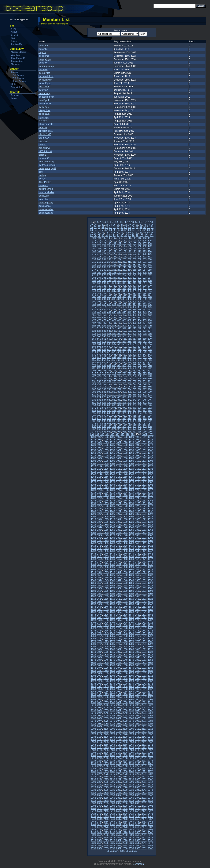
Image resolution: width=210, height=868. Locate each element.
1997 (119, 700)
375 (134, 296)
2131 (144, 734)
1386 (112, 538)
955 (94, 426)
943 (94, 424)
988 (140, 432)
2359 (131, 795)
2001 (144, 700)
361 (124, 294)
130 (109, 243)
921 (104, 418)
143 (114, 246)
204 (119, 259)
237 (104, 267)
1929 (131, 681)
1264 (100, 506)
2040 (138, 710)
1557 (119, 583)
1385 (106, 538)
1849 (131, 660)
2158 (125, 742)
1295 (106, 514)
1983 (93, 697)
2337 (119, 790)
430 (109, 310)
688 (140, 365)
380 (99, 299)
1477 (119, 562)
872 (99, 408)
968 (99, 429)
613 (124, 349)
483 (134, 320)
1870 (138, 665)
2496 (112, 832)
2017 (119, 705)
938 (129, 421)
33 (145, 225)
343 (94, 291)
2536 (112, 843)
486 (150, 320)
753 (104, 381)
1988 (125, 697)
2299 (131, 779)
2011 (144, 702)
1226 (112, 495)
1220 (138, 493)
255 (134, 270)
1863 (93, 665)
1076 (112, 456)
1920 (138, 678)
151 (94, 249)
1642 (150, 604)
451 (94, 315)
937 (124, 421)
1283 (93, 511)
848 (99, 403)
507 (134, 326)
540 (119, 334)
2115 (106, 732)
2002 (150, 700)
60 (118, 230)
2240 (138, 763)
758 (129, 381)
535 (94, 334)
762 (150, 381)
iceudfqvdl (44, 100)
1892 (150, 671)
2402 (150, 806)
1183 (93, 485)
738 (150, 376)
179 (114, 254)
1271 (144, 506)
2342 (150, 790)
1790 (138, 644)
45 (126, 227)
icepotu (42, 52)
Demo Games (19, 81)
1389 (131, 538)
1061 (144, 450)
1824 (100, 655)
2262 (150, 769)
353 (145, 291)
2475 (106, 827)
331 (94, 288)
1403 (93, 543)
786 (150, 387)
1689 (131, 617)
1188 (125, 485)
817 (124, 395)
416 (99, 307)
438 (150, 310)
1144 (100, 474)
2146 (112, 740)
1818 (125, 652)
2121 (144, 732)
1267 (119, 506)
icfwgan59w (44, 110)
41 (110, 227)
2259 (131, 769)
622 (109, 352)
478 (109, 320)
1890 (138, 671)
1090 (138, 458)
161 (145, 249)
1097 (119, 461)
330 (150, 286)
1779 (131, 641)
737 (145, 376)
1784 (100, 644)
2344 (100, 793)
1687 (119, 617)
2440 (138, 816)
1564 (100, 586)
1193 (93, 487)
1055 (106, 450)
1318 (125, 519)
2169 (131, 745)
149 (145, 246)
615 (134, 349)
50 (145, 227)
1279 (131, 509)
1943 (93, 686)
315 (134, 283)
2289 (131, 777)
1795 (106, 647)
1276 (112, 509)
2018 (125, 705)
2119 (131, 732)
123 (134, 241)
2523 (93, 840)
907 (94, 416)
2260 (138, 769)
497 (145, 323)
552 (119, 336)
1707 (119, 623)
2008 (125, 702)
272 (99, 275)
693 (104, 368)
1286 (112, 511)
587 (114, 344)
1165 (106, 479)
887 (114, 410)
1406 (112, 543)
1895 (106, 673)
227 (114, 265)
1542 (150, 578)
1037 (119, 445)
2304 (100, 782)
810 (150, 392)
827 (114, 397)
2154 (100, 742)
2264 (100, 771)
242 (129, 267)
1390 (138, 538)
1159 (131, 477)
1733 (93, 631)
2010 (138, 702)
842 (129, 400)
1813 (93, 652)
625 (124, 352)
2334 (100, 790)
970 (109, 429)
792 (119, 389)
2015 (106, 705)
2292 (150, 777)
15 (140, 222)
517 (124, 328)
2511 (144, 835)
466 (109, 318)
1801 (144, 647)
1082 (150, 456)
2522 (150, 838)
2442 (150, 816)
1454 (100, 556)
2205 (106, 755)
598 (109, 347)
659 (114, 360)
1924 (100, 681)
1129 (131, 469)
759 (134, 381)
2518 (125, 838)
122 (129, 241)
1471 (144, 559)
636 (119, 355)
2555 (106, 848)
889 (124, 410)
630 (150, 352)
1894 (100, 673)
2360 (138, 795)
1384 (100, 538)
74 (107, 233)
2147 (119, 740)
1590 (138, 591)
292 (140, 278)
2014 (100, 705)
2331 (144, 787)
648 (119, 357)
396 (119, 302)
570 (150, 339)
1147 (119, 474)
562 (109, 339)
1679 (131, 615)
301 (124, 280)
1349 (131, 527)
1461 (144, 556)
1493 (93, 567)
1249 (131, 501)
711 (134, 371)
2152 (150, 740)
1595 (106, 594)
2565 (122, 851)
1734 (100, 631)
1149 (131, 474)
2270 (138, 771)
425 (145, 307)
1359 (131, 530)
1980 (138, 694)
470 (129, 318)
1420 (138, 546)
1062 (150, 450)
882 (150, 408)
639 (134, 355)
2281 (144, 774)
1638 (125, 604)
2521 (144, 838)
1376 (112, 535)
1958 (125, 689)
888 (119, 410)
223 (94, 265)
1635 (106, 604)
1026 (112, 442)
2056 (112, 716)
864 (119, 405)
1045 (106, 448)
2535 (106, 843)
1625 (106, 602)
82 (137, 233)
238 (109, 267)
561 (104, 339)
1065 (106, 453)
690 (150, 365)
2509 (131, 835)
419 (114, 307)
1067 (119, 453)
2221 (144, 758)
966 (150, 426)
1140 (138, 472)
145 (124, 246)
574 (109, 342)
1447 (119, 554)
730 (109, 376)
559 (94, 339)
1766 (112, 639)
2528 (125, 840)
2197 (119, 753)
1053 (93, 450)
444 (119, 312)
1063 (93, 453)
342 (150, 288)
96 (126, 235)
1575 (106, 588)
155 (114, 249)
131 (114, 243)
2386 (112, 803)
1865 (106, 665)
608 (99, 349)
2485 (106, 830)
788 (99, 389)
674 (129, 363)
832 (140, 397)
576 (119, 342)
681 (104, 365)
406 (109, 304)
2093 (93, 726)
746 (129, 379)
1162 (150, 477)
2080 (138, 721)
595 (94, 347)
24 (110, 225)
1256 (112, 503)
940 (140, 421)
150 (150, 246)
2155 (106, 742)
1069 (131, 453)
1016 (112, 440)
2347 (119, 793)
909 (104, 416)
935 (114, 421)
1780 (138, 641)
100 (142, 235)
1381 (144, 535)
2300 (138, 779)
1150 (138, 474)
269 (145, 273)
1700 (138, 620)
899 (114, 413)
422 (129, 307)
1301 (144, 514)
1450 (138, 554)
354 (150, 291)
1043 (93, 448)
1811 (144, 649)
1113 (93, 466)
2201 (144, 753)
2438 (125, 816)
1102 (150, 461)
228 (119, 265)
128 (99, 243)
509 (145, 326)
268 (140, 273)
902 (129, 413)
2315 (106, 785)
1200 (138, 487)
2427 (119, 814)
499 (94, 326)
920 (99, 418)
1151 (144, 474)
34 (148, 225)
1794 (100, 647)
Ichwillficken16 (46, 131)
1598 (125, 594)
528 (119, 331)
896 (99, 413)
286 (109, 278)
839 (114, 400)
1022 (150, 440)
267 (134, 273)
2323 (93, 787)
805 (124, 392)
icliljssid (42, 155)
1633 (93, 604)
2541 (144, 843)
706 (109, 371)
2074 (100, 721)
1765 (106, 639)
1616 (112, 599)
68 (148, 230)
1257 (119, 503)
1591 (144, 591)
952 (140, 424)
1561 (144, 583)
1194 (100, 487)
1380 (138, 535)
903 (134, 413)
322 (109, 286)
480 (119, 320)
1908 (125, 676)
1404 (100, 543)
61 (122, 230)
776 (99, 387)
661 (124, 360)
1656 (112, 609)
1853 (93, 663)
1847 (119, 660)
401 (145, 302)
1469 (131, 559)
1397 (119, 541)
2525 (106, 840)
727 (94, 376)
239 (114, 267)
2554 (100, 848)
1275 (106, 509)
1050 (138, 448)
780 (119, 387)
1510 (138, 570)
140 (99, 246)
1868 (125, 665)
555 (134, 336)
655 (94, 360)
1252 (150, 501)
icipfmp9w (44, 138)
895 (94, 413)
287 (114, 278)
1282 (150, 509)
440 (99, 312)
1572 (150, 586)
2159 (131, 742)
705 (104, 371)
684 (119, 365)
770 (129, 384)
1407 (119, 543)
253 (124, 270)
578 (129, 342)
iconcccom (44, 196)
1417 (119, 546)
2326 (112, 787)
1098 (125, 461)
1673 (93, 615)
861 (104, 405)
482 (129, 320)
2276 (112, 774)
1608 (125, 596)
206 (129, 259)
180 (119, 254)
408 (119, 304)
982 (109, 432)
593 (145, 344)
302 (129, 280)
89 (99, 235)
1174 (100, 482)
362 (129, 294)
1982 (150, 694)
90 (103, 235)
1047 (119, 448)
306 (150, 280)
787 (94, 389)
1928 (125, 681)
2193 (93, 753)
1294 (100, 514)
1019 (131, 440)
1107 (119, 464)
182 (129, 254)
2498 (125, 832)
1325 (106, 522)
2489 (131, 830)
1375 (106, 535)
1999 (131, 700)
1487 (119, 564)
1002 (151, 434)
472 (140, 318)
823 (94, 397)
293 (145, 278)
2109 (131, 729)
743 (114, 379)
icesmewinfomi (46, 76)
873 (104, 408)
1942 (150, 684)
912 (119, 416)
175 (94, 254)
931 (94, 421)
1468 (125, 559)
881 (145, 408)
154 (109, 249)
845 (145, 400)
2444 (100, 819)
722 (129, 373)
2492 (150, 830)
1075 (106, 456)
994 (107, 434)
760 (140, 381)
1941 (144, 684)
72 (99, 233)
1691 (144, 617)
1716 (112, 625)
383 (114, 299)
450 (150, 312)
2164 (100, 745)
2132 (150, 734)
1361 (144, 530)
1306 (112, 517)
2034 (100, 710)
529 (124, 331)
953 (145, 424)
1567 (119, 586)
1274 (100, 509)
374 (129, 296)
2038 (125, 710)
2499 (131, 832)
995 (112, 434)
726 (150, 373)
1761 (144, 636)
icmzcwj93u (44, 158)
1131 (144, 469)
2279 (131, 774)
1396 (112, 541)
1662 (150, 609)
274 (109, 275)
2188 (125, 750)
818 (129, 395)
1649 (131, 607)
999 (133, 434)
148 (140, 246)
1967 (119, 692)
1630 (138, 602)
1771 (144, 639)
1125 (106, 469)
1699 (131, 620)
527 (114, 331)
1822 (150, 652)
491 (114, 323)
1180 (138, 482)
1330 (138, 522)
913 (124, 416)
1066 (112, 453)
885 (104, 410)
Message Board (19, 52)
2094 (100, 726)
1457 (119, 556)
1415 (106, 546)
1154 (100, 477)
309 (104, 283)
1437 (119, 551)
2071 (144, 718)
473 (145, 318)
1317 (119, 519)
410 (129, 304)
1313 (93, 519)
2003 (93, 702)
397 (124, 302)
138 (150, 243)
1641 (144, 604)
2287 (119, 777)
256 (140, 270)
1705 (106, 623)
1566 (112, 586)
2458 (125, 822)
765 (104, 384)
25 (114, 225)
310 (109, 283)
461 (145, 315)
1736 (112, 631)
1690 (138, 617)
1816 (112, 652)
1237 (119, 498)
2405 (106, 808)
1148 (125, 474)
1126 (112, 469)
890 (129, 410)
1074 (100, 456)
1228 (125, 495)
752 (99, 381)
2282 (150, 774)
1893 (93, 673)
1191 (144, 485)
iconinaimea (45, 206)
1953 (93, 689)
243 (134, 267)
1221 (144, 493)
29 (129, 225)
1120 (138, 466)
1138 (125, 472)
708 (119, 371)
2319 (131, 785)
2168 (125, 745)
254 (129, 270)
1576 (112, 588)
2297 (119, 779)
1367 (119, 533)
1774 (100, 641)
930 (150, 418)
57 (107, 230)
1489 (131, 564)
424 (140, 307)
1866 (112, 665)
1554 (100, 583)
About (14, 32)
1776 (112, 641)
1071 (144, 453)
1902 (150, 673)
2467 (119, 824)
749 (145, 379)
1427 (119, 548)
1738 (125, 631)
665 (145, 360)
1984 (100, 697)
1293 (93, 514)
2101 (144, 726)
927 (134, 418)
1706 (112, 623)
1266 (112, 506)
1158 (125, 477)
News (14, 29)
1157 (119, 477)
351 (134, 291)
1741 (144, 631)
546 (150, 334)
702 (150, 368)
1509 (131, 570)
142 (109, 246)
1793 (93, 647)
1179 (131, 482)
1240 (138, 498)
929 (145, 418)
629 (145, 352)
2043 (93, 713)
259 (94, 273)
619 (94, 352)
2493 (93, 832)
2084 (100, 724)
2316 (112, 785)
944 (99, 424)
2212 (150, 755)
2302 (150, 779)
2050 (138, 713)
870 (150, 405)
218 (129, 262)
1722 (150, 625)
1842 (150, 657)
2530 (138, 840)
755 (114, 381)
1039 (131, 445)
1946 (112, 686)
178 (109, 254)
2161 (144, 742)
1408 (125, 543)
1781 (144, 641)
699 (134, 368)
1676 (112, 615)
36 (91, 227)
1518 (125, 572)
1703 (93, 623)
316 (140, 283)
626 (129, 352)
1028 (125, 442)
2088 (125, 724)
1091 (144, 458)
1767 (119, 639)
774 (150, 384)
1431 (144, 548)
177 (104, 254)
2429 (131, 814)
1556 (112, 583)
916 (140, 416)
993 (102, 434)
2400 (138, 806)
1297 (119, 514)
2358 (125, 795)
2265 (106, 771)
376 (140, 296)
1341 (144, 525)
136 (140, 243)
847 (94, 403)
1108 (125, 464)
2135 (106, 737)
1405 (106, 543)
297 (104, 280)
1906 (112, 676)
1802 (150, 647)
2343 (93, 793)
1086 (112, 458)
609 (104, 349)
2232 (150, 761)
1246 (112, 501)
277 (124, 275)
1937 (119, 684)
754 (109, 381)
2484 (100, 830)
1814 (100, 652)
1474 (100, 562)
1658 (125, 609)
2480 (138, 827)
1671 (144, 612)
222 (150, 262)
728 (99, 376)
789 (104, 389)
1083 (93, 458)
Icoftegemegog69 (47, 168)
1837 (119, 657)
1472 (150, 559)
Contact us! (139, 864)
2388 (125, 803)
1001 (145, 434)
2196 (112, 753)
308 (99, 283)
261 (104, 273)
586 (109, 344)
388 (140, 299)
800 (99, 392)
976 (140, 429)
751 (94, 381)
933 (104, 421)
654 (150, 357)
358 (109, 294)
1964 (100, 692)
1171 (144, 479)
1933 (93, 684)
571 (94, 342)
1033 (93, 445)
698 (129, 368)
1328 (125, 522)
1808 (125, 649)
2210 (138, 755)
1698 (125, 620)
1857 (119, 663)
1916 (112, 678)
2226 (112, 761)
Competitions (18, 61)
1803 (93, 649)
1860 (138, 663)
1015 (106, 440)
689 (145, 365)
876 (119, 408)
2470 (138, 824)
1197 (119, 487)
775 (94, 387)
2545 (106, 846)
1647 (119, 607)
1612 (150, 596)
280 (140, 275)
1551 (144, 580)
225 (104, 265)
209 (145, 259)
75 (110, 233)
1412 (150, 543)
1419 (131, 546)
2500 (138, 832)
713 (145, 371)
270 (150, 273)
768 (119, 384)
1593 (93, 594)
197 (145, 257)
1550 (138, 580)
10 (121, 222)
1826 (112, 655)
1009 (131, 437)
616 (140, 349)
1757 (119, 636)
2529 (131, 840)
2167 (119, 745)
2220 (138, 758)
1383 (93, 538)
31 (137, 225)
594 (150, 344)
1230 (138, 495)
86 (152, 233)
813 (104, 395)
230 (129, 265)
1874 (100, 668)
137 (145, 243)
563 (114, 339)
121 (124, 241)
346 (109, 291)
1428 (125, 548)
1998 (125, 700)
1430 (138, 548)
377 (145, 296)
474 (150, 318)
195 (134, 257)
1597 (119, 594)
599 (114, 347)
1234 (100, 498)
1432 (150, 548)
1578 (125, 588)
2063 (93, 718)
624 (119, 352)
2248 (125, 766)
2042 (150, 710)
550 (109, 336)
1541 (144, 578)
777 (104, 387)
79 (126, 233)
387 (134, 299)
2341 (144, 790)
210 (150, 259)
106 (109, 238)
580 (140, 342)
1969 (131, 692)
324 (119, 286)
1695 (106, 620)
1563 (93, 586)
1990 (138, 697)
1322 (150, 519)
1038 (125, 445)
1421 (144, 546)
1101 (144, 461)
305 (145, 280)
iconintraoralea (46, 209)
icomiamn (43, 186)
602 (129, 347)
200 (99, 259)
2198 (125, 753)
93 (114, 235)
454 (109, 315)
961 (124, 426)
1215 (106, 493)
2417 (119, 811)
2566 (129, 851)
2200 (138, 753)
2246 (112, 766)
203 (114, 259)
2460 (138, 822)
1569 (131, 586)
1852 (150, 660)
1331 (144, 522)
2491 (144, 830)
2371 (144, 798)
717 (104, 373)
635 (114, 355)
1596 (112, 594)
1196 (112, 487)
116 (99, 241)
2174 (100, 747)
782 (129, 387)
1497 (119, 567)
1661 (144, 609)
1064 (100, 453)
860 (99, 405)
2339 (131, 790)
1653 (93, 609)
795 (134, 389)
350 (129, 291)
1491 (144, 564)
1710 (138, 623)
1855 (106, 663)
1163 (93, 479)
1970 (138, 692)
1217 (119, 493)
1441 (144, 551)
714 (150, 371)
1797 (119, 647)
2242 (150, 763)
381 (104, 299)
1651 (144, 607)
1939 (131, 684)
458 (129, 315)
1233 (93, 498)
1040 (138, 445)
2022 (150, 705)
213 (104, 262)
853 (124, 403)
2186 (112, 750)
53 (91, 230)
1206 (112, 490)
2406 (112, 808)
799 (94, 392)
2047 (119, 713)
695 (114, 368)
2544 (100, 846)
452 (99, 315)
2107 (119, 729)
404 (99, 304)
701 (145, 368)
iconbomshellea (46, 192)
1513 (93, 572)
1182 (150, 482)
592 (140, 344)
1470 (138, 559)
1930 (138, 681)
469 (124, 318)
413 (145, 304)
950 (129, 424)
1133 (93, 472)
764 (99, 384)
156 (119, 249)
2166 (112, 745)
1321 (144, 519)
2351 (144, 793)
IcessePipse (45, 83)
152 (99, 249)
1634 (100, 604)
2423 (93, 814)
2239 (131, 763)
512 (99, 328)
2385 (106, 803)
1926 (112, 681)
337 (124, 288)
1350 (138, 527)
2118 (125, 732)
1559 (131, 583)
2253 (93, 769)
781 (124, 387)
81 (133, 233)
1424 (100, 548)
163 (94, 251)
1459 (131, 556)
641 (145, 355)
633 (104, 355)
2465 (106, 824)
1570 (138, 586)
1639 (131, 604)
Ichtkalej (43, 128)
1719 (131, 625)
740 (99, 379)
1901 (144, 673)
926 (129, 418)
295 (94, 280)
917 (145, 416)
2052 (150, 713)
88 (95, 235)
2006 (112, 702)
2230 (138, 761)
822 (150, 395)
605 (145, 347)
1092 (150, 458)
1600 (138, 594)
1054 (100, 450)
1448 (125, 554)
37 (95, 227)
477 (104, 320)
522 (150, 328)
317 (145, 283)
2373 (93, 801)
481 (124, 320)
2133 (93, 737)
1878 (125, 668)
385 (124, 299)
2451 (144, 819)
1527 (119, 575)
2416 (112, 811)
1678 (125, 615)
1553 (93, 583)
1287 (119, 511)
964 (140, 426)
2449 (131, 819)
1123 (93, 469)
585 (104, 344)
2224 (100, 761)
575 (114, 342)
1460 (138, 556)
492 (119, 323)
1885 (106, 671)
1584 (100, 591)
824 (99, 397)
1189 (131, 485)
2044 (100, 713)
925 (124, 418)
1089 (131, 458)
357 (104, 294)
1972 (150, 692)
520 (140, 328)
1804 (100, 649)
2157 (119, 742)
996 (117, 434)
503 (114, 326)
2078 (125, 721)
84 (145, 233)
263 (114, 273)
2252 (150, 766)
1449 (131, 554)
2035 (106, 710)
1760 (138, 636)
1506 (112, 570)
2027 (119, 708)
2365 (106, 798)
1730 (138, 628)
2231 (144, 761)
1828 (125, 655)
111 (134, 238)
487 (94, 323)
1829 (131, 655)
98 (133, 235)
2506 (112, 835)
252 (119, 270)
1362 (150, 530)
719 (114, 373)
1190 (138, 485)
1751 (144, 633)
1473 (93, 562)
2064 (100, 718)
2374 (100, 801)
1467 (119, 559)
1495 (106, 567)
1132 (150, 469)
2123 (93, 734)
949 (124, 424)
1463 (93, 559)
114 (150, 238)
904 (140, 413)
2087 (119, 724)
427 (94, 310)
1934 (100, 684)
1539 (131, 578)
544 (140, 334)
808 (140, 392)
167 (114, 251)
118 (109, 241)
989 (145, 432)
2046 (112, 713)
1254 (100, 503)
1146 (112, 474)
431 (114, 310)
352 (140, 291)
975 (134, 429)
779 (114, 387)
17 (147, 222)
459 (134, 315)
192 (119, 257)
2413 (93, 811)
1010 (138, 437)
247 (94, 270)
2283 (93, 777)
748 (140, 379)
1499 (131, 567)
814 (109, 395)
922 (109, 418)
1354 (100, 530)
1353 (93, 530)
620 (99, 352)
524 (99, 331)
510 (150, 326)
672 (119, 363)
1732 (150, 628)
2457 (119, 822)
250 (109, 270)
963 (134, 426)
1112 (150, 464)
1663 (93, 612)
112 (140, 238)
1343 (93, 527)
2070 (138, 718)
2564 (116, 851)
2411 (144, 808)
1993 (93, 700)
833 (145, 397)
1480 (138, 562)
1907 (119, 676)
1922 (150, 678)
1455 (106, 556)
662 (129, 360)
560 (99, 339)
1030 (138, 442)
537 (104, 334)
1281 (144, 509)
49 (141, 227)
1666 (112, 612)
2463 (93, 824)
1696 (112, 620)
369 (104, 296)
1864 (100, 665)
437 (145, 310)
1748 (125, 633)
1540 (138, 578)
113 (145, 238)
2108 (125, 729)
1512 (150, 570)
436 (140, 310)
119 (114, 241)
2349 (131, 793)
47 (133, 227)
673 (124, 363)
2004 (100, 702)
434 (129, 310)
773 (145, 384)
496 (140, 323)
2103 (93, 729)
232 (140, 265)
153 (104, 249)
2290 (138, 777)
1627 (119, 602)
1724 (100, 628)
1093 (93, 461)
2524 (100, 840)
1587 (119, 591)
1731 (144, 628)
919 (94, 418)
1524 (100, 575)
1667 (119, 612)
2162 (150, 742)
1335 (106, 525)
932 (99, 421)
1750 (138, 633)
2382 (150, 801)
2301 (144, 779)
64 (133, 230)
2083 (93, 724)
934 (109, 421)
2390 (138, 803)
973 (124, 429)
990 (150, 432)
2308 (125, 782)
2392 (150, 803)
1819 (131, 652)
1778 (125, 641)
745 (124, 379)
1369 (131, 533)
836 (99, 400)
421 (124, 307)
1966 (112, 692)
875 (114, 408)
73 (103, 233)
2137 (119, 737)
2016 (112, 705)
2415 (106, 811)
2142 (150, 737)
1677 (119, 615)
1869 (131, 665)
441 (104, 312)
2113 (93, 732)
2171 (144, 745)
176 (99, 254)
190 (109, 257)
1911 (144, 676)
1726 (112, 628)
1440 (138, 551)
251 (114, 270)
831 (134, 397)
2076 (112, 721)
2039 (131, 710)
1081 (144, 456)
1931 (144, 681)
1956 (112, 689)
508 (140, 326)
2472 (150, 824)
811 (94, 395)
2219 (131, 758)
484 (140, 320)
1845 (106, 660)
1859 (131, 663)
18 (151, 222)
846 (150, 400)
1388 (125, 538)
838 (109, 400)
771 (134, 384)
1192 (150, 485)
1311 (144, 517)
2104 (100, 729)
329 (145, 286)
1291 (144, 511)
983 (114, 432)
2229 (131, 761)
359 (114, 294)
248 (99, 270)
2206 (112, 755)
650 (129, 357)
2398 (125, 806)
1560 (138, 583)
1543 (93, 580)
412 (140, 304)
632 (99, 355)
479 (114, 320)
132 (119, 243)
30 (133, 225)
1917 (119, 678)
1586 (112, 591)
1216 (112, 493)
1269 (131, 506)
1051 (144, 448)
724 (140, 373)
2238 (125, 763)
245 (145, 267)
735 (134, 376)
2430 (138, 814)
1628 (125, 602)
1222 (150, 493)
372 (119, 296)
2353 (93, 795)
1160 (138, 477)
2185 (106, 750)
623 (114, 352)
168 (119, 251)
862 (109, 405)
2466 (112, 824)
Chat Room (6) (18, 58)
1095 (106, 461)
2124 (100, 734)
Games (14, 72)
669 (104, 363)
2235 (106, 763)
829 (124, 397)
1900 (138, 673)
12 (129, 222)
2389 (131, 803)
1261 (144, 503)
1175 (106, 482)
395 (114, 302)
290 (129, 278)
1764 (100, 639)
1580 (138, 588)
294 (150, 278)
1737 (119, 631)
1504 (100, 570)
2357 (119, 795)
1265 (106, 506)
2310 (138, 782)
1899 (131, 673)
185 (145, 254)
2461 (144, 822)
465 (104, 318)
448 (140, 312)
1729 (131, 628)
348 (119, 291)
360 (119, 294)
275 (114, 275)
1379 (131, 535)
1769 (131, 639)
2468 (125, 824)
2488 (125, 830)
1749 (131, 633)
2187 (119, 750)
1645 (106, 607)
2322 (150, 785)
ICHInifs (43, 121)
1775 (106, 641)
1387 (119, 538)
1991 (144, 697)
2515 (106, 838)
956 (99, 426)
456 (119, 315)
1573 (93, 588)
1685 (106, 617)
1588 (125, 591)
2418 (125, 811)
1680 (138, 615)
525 (104, 331)
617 (145, 349)
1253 (93, 503)
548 (99, 336)
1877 (119, 668)
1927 (119, 681)
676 (140, 363)
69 (152, 230)
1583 (93, 591)
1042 (150, 445)
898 (109, 413)
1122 (150, 466)
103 (94, 238)
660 (119, 360)
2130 (138, 734)
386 (129, 299)
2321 (144, 785)
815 (114, 395)
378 (150, 296)
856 (140, 403)
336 (119, 288)
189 (104, 257)
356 (99, 294)
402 (150, 302)
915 (134, 416)
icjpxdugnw (44, 148)
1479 (131, 562)
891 (134, 410)
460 (140, 315)
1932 (150, 681)
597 (104, 347)
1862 (150, 663)
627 (134, 352)
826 (109, 397)
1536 (112, 578)
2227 (119, 761)
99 (137, 235)
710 (129, 371)
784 (140, 387)
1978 (125, 694)
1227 (119, 495)
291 (134, 278)
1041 (144, 445)
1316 (112, 519)
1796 (112, 647)
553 (124, 336)
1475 (106, 562)
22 (103, 225)
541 (124, 334)
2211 (144, 755)
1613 (93, 599)
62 (126, 230)
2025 (106, 708)
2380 (138, 801)
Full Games (18, 75)
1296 (112, 514)
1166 (112, 479)
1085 (106, 458)
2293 (93, 779)
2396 (112, 806)
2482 (150, 827)
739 (94, 379)
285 (104, 278)
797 (145, 389)
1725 (106, 628)
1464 (100, 559)
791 (114, 389)
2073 (93, 721)
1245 (106, 501)
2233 (93, 763)
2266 (112, 771)
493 (124, 323)
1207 (119, 490)
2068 (125, 718)
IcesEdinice (44, 73)
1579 (131, 588)
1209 (131, 490)
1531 (144, 575)
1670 (138, 612)
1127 (119, 469)
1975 (106, 694)
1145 (106, 474)
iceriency (43, 63)
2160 (138, 742)
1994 (100, 700)
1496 (112, 567)
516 (119, 328)
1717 (119, 625)
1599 (131, 594)
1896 (112, 673)
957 (104, 426)
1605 (106, 596)
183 (134, 254)
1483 (93, 564)
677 (145, 363)
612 (119, 349)
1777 (119, 641)
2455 (106, 822)
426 (150, 307)
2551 (144, 846)
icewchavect (45, 104)
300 (119, 280)
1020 (138, 440)
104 (99, 238)
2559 (131, 848)
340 (140, 288)
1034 (100, 445)
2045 (106, 713)
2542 (150, 843)
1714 (100, 625)
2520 (138, 838)
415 (94, 307)
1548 (125, 580)
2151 (144, 740)
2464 (100, 824)
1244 (100, 501)
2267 (119, 771)
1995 (106, 700)
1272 (150, 506)
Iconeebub (44, 199)
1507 (119, 570)
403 (94, 304)
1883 (93, 671)
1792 (150, 644)
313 (124, 283)
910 (109, 416)
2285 (106, 777)
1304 (100, 517)
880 (140, 408)
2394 (100, 806)
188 (99, 257)
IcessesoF (44, 87)
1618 (125, 599)
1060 (138, 450)
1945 (106, 686)
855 (134, 403)
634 (109, 355)
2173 (93, 747)
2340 (138, 790)
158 (129, 249)
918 (150, 416)
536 (99, 334)
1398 (125, 541)
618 (150, 349)
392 (99, 302)
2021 (144, 705)
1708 (125, 623)
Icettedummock (46, 97)
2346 (112, 793)
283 (94, 278)
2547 (119, 846)
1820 (138, 652)
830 (129, 397)
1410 (138, 543)
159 (134, 249)
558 (150, 336)
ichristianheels (46, 124)
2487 (119, 830)
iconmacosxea (46, 213)
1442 (150, 551)
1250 (138, 501)
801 (104, 392)
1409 (131, 543)
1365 (106, 533)
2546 (112, 846)
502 (109, 326)
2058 (125, 716)
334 (109, 288)
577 (124, 342)
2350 (138, 793)
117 (104, 241)
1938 (125, 684)
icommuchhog (46, 189)
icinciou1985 (45, 134)
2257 (119, 769)
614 (129, 349)
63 (129, 230)
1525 (106, 575)
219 (134, 262)
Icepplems (44, 56)
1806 (112, 649)
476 (99, 320)
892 (140, 410)
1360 (138, 530)
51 (148, 227)
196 (140, 257)
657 (104, 360)
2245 (106, 766)
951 (134, 424)
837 (104, 400)
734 (129, 376)
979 (94, 432)
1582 (150, 588)
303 (134, 280)
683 (114, 365)
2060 (138, 716)
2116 (112, 732)
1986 (112, 697)
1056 (112, 450)
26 (118, 225)
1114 (100, 466)
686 (129, 365)
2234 (100, 763)
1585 (106, 591)
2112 (150, 729)
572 (99, 342)
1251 (144, 501)
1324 (100, 522)
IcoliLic (42, 179)
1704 (100, 623)
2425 (106, 814)
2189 (131, 750)
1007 (119, 437)
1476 (112, 562)
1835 (106, 657)
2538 (125, 843)
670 (109, 363)
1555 (106, 583)
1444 (100, 554)
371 (114, 296)
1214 (100, 493)
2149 (131, 740)
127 (94, 243)
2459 (131, 822)
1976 (112, 694)
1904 (100, 676)
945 (104, 424)
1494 (100, 567)
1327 (119, 522)
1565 (106, 586)
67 (145, 230)
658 (109, 360)
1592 (150, 591)
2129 (131, 734)
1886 (112, 671)
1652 (150, 607)
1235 (106, 498)
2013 (93, 705)
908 (99, 416)
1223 (93, 495)
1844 (100, 660)
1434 (100, 551)
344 (99, 291)
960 (119, 426)
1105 (106, 464)
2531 (144, 840)
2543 (93, 846)
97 (129, 235)
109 (124, 238)
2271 (144, 771)
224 (99, 265)
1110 (138, 464)
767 (114, 384)
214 (109, 262)
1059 (131, 450)
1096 (112, 461)
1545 (106, 580)
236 (99, 267)
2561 (144, 848)
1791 (144, 644)
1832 (150, 655)
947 (114, 424)
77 (118, 233)
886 (109, 410)
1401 (144, 541)
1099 (131, 461)
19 (91, 225)
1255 (106, 503)
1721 (144, 625)
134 (129, 243)
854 (129, 403)
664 (140, 360)
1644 (100, 607)
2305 (106, 782)
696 (119, 368)
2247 (119, 766)
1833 (93, 657)
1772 (150, 639)
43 (118, 227)
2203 (93, 755)
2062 (150, 716)
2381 (144, 801)
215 (114, 262)
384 (119, 299)
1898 (125, 673)
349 (124, 291)
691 (94, 368)
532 (140, 331)
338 (129, 288)
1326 (112, 522)
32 (141, 225)
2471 (144, 824)
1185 (106, 485)
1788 (125, 644)
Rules (14, 41)
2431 (144, 814)
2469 (131, 824)
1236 (112, 498)
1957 (119, 689)
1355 (106, 530)
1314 (100, 519)
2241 (144, 763)
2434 (100, 816)
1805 (106, 649)
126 (150, 241)
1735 (106, 631)
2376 (112, 801)
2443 (93, 819)
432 (119, 310)
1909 (131, 676)
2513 (93, 838)
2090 (138, 724)
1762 (150, 636)
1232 (150, 495)
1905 (106, 676)
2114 (100, 732)
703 (94, 371)
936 (119, 421)
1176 (112, 482)
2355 (106, 795)
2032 (150, 708)
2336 (112, 790)
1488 (125, 564)
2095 (106, 726)
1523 (93, 575)
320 (99, 286)
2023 (93, 708)
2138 (125, 737)
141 (104, 246)
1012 (150, 437)
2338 (125, 790)
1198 (125, 487)
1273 (93, 509)
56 (103, 230)
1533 (93, 578)
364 (140, 294)
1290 (138, 511)
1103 (93, 464)
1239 (131, 498)
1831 (144, 655)
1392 (150, 538)
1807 (119, 649)
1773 (93, 641)
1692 (150, 617)
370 (109, 296)
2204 (100, 755)
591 (134, 344)
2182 (150, 747)
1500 (138, 567)
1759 (131, 636)
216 (119, 262)
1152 (150, 474)
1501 (144, 567)
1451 (144, 554)
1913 (93, 678)
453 (104, 315)
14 (136, 222)
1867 (119, 665)
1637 (119, 604)
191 (114, 257)
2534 (100, 843)
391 (94, 302)
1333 (93, 525)
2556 (112, 848)
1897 (119, 673)
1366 (112, 533)
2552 (150, 846)
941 (145, 421)
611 (114, 349)
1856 (112, 663)
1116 (112, 466)
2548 (125, 846)
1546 (112, 580)
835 (94, 400)
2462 (150, 822)
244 (140, 267)
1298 (125, 514)
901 (124, 413)
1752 (150, 633)
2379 (131, 801)
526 (109, 331)
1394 (100, 541)
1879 (131, 668)
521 (145, 328)
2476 (112, 827)
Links (14, 84)
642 (150, 355)
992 (97, 434)
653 (145, 357)
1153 (93, 477)
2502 (150, 832)
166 (109, 251)
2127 (119, 734)
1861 (144, 663)
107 (114, 238)
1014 (100, 440)
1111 (144, 464)
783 (134, 387)
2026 (112, 708)
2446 (112, 819)
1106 (112, 464)
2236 (112, 763)
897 (104, 413)
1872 (150, 665)
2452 (150, 819)
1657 (119, 609)
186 (150, 254)
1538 (125, 578)
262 (109, 273)
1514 (100, 572)
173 (145, 251)
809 (145, 392)
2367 (119, 798)
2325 (106, 787)
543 (134, 334)
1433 (93, 551)
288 (119, 278)
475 (94, 320)
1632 (150, 602)
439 (94, 312)
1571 (144, 586)
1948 (125, 686)
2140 (138, 737)
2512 (150, 835)
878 (129, 408)
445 (124, 312)
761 (145, 381)
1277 (119, 509)
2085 (106, 724)
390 (150, 299)
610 (109, 349)
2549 (131, 846)
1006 (112, 437)
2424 (100, 814)
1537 (119, 578)
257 (145, 270)
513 (104, 328)
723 (134, 373)
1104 (100, 464)
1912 (150, 676)
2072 (150, 718)
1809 (131, 649)
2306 (112, 782)
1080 (138, 456)
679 (94, 365)
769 (124, 384)
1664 (100, 612)
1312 (150, 517)
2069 (131, 718)
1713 (93, 625)
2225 (106, 761)
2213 (93, 758)
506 (129, 326)
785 (145, 387)
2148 (125, 740)
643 (94, 357)
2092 (150, 724)
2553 (93, 848)
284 (99, 278)
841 (124, 400)
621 (104, 352)
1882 (150, 668)
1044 (100, 448)
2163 (93, 745)
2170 (138, 745)
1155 (106, 477)
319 (94, 286)
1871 (144, 665)
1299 (131, 514)
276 (119, 275)
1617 (119, 599)
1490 (138, 564)
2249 (131, 766)
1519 (131, 572)
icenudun (43, 46)
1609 (131, 596)
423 (134, 307)
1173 (93, 482)
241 (124, 267)
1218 (125, 493)
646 (109, 357)
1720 (138, 625)
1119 (131, 466)
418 (109, 307)
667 (94, 363)
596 (99, 347)
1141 (144, 472)
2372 (150, 798)
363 (134, 294)
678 (150, 363)
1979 (131, 694)
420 (119, 307)
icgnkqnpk (44, 117)
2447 (119, 819)
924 (119, 418)
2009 (131, 702)
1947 (119, 686)
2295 (106, 779)
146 (129, 246)
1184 (100, 485)
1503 (93, 570)
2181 (144, 747)
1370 (138, 533)
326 (129, 286)
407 (114, 304)
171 (134, 251)
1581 (144, 588)
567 (134, 339)
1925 (106, 681)
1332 (150, 522)
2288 (125, 777)
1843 (93, 660)
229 (124, 265)
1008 (125, 437)
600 (119, 347)
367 (94, 296)
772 (140, 384)
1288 (125, 511)
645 (104, 357)
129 (104, 243)
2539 (131, 843)
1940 (138, 684)
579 (134, 342)
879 (134, 408)
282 (150, 275)
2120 (138, 732)
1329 (131, 522)
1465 (106, 559)
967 (94, 429)
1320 (138, 519)
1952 (150, 686)
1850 (138, 660)
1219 (131, 493)
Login (14, 98)
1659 (131, 609)
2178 (125, 747)
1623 (93, 602)
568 (140, 339)
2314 (100, 785)
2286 (112, 777)
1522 (150, 572)
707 (114, 371)
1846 (112, 660)
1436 (112, 551)
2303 (93, 782)
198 (150, 257)
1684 (100, 617)
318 (150, 283)
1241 (144, 498)
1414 (100, 546)
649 (124, 357)
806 (129, 392)
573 (104, 342)
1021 (144, 440)
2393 (93, 806)
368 (99, 296)
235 (94, 267)
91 (107, 235)
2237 (119, 763)
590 (129, 344)
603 (134, 347)
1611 (144, 596)
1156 (112, 477)
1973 (93, 694)
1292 (150, 511)
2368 (125, 798)
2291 (144, 777)
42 (114, 227)
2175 (106, 747)
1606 (112, 596)
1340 (138, 525)
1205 (106, 490)
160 (140, 249)
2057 (119, 716)
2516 (112, 838)
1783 (93, 644)
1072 (150, 453)
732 (119, 376)
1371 (144, 533)
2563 (110, 851)
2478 (125, 827)
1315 (106, 519)
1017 (119, 440)
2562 (150, 848)
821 (145, 395)
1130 (138, 469)
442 (109, 312)
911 (114, 416)
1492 (150, 564)
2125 (106, 734)
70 (91, 233)
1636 (112, 604)
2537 (119, 843)
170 (129, 251)
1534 (100, 578)
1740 (138, 631)
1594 (100, 594)
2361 (144, 795)
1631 (144, 602)
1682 (150, 615)
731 (114, 376)
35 (152, 225)
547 (94, 336)
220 (140, 262)
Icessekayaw (45, 80)
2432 (150, 814)
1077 (119, 456)
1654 (100, 609)
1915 (106, 678)
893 (145, 410)
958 (109, 426)
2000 (138, 700)
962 (129, 426)
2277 (119, 774)
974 (129, 429)
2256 (112, 769)
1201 (144, 487)
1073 (93, 456)
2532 (150, 840)
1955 (106, 689)
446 (129, 312)
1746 (112, 633)
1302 (150, 514)
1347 (119, 527)
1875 (106, 668)
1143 (93, 474)
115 (94, 241)
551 (114, 336)
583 (94, 344)
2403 (93, 808)
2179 (131, 747)
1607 (119, 596)
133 (124, 243)
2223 (93, 761)
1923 (93, 681)
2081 (144, 721)
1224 (100, 495)
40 (107, 227)
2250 (138, 766)
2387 (119, 803)
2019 (131, 705)
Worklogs (16, 55)
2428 (125, 814)
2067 (119, 718)
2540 (138, 843)
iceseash (43, 70)
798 (150, 389)
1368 (125, 533)
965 (145, 426)
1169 (131, 479)
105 (104, 238)
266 (129, 273)
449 (145, 312)
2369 (131, 798)
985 (124, 432)
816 (119, 395)
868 (140, 405)
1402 (150, 541)
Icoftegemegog (46, 162)
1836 (112, 657)
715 (94, 373)
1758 (125, 636)
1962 (150, 689)
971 (114, 429)
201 (104, 259)
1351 (144, 527)
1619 (131, 599)
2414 (100, 811)
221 (145, 262)
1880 (138, 668)
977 (145, 429)
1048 (125, 448)
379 (94, 299)
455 (114, 315)
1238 (125, 498)
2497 (119, 832)
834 (150, 397)
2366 (112, 798)
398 (129, 302)
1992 (150, 697)
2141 (144, 737)
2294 (100, 779)
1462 (150, 556)
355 (94, 294)
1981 (144, 694)
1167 (119, 479)
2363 (93, 798)
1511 (144, 570)
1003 (93, 437)
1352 (150, 527)
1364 (100, 533)
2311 (144, 782)
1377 (119, 535)
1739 (131, 631)
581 (145, 342)
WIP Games (18, 78)
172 (140, 251)
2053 (93, 716)
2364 (100, 798)
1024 (100, 442)
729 (104, 376)
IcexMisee (44, 107)
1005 (106, 437)
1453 (93, 556)
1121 (144, 466)
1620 (138, 599)
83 (141, 233)
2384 (100, 803)
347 (114, 291)
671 (114, 363)
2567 (135, 851)
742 (109, 379)
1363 (93, 533)
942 (150, 421)
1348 (125, 527)
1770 (138, 639)
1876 (112, 668)
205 (124, 259)
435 (134, 310)
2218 (125, 758)
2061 (144, 716)
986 (129, 432)
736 (140, 376)
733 (124, 376)
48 (137, 227)
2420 (138, 811)
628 (140, 352)
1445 (106, 554)
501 (104, 326)
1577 (119, 588)
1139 (131, 472)
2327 (119, 787)
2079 (131, 721)
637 (124, 355)
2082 (150, 721)
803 (114, 392)
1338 (125, 525)
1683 (93, 617)
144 (119, 246)
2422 (150, 811)
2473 (93, 827)
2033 (93, 710)
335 (114, 288)
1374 (100, 535)
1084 (100, 458)
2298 (125, 779)
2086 (112, 724)
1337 (119, 525)
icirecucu (43, 141)
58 (110, 230)
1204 (100, 490)
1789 (131, 644)
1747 (119, 633)
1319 (131, 519)
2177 (119, 747)
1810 (138, 649)
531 (134, 331)
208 (140, 259)
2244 (100, 766)
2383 (93, 803)
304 (140, 280)
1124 (100, 469)
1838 (125, 657)
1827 (119, 655)
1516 (112, 572)
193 (124, 257)
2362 (150, 795)
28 (126, 225)
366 (150, 294)
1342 (150, 525)
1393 (93, 541)
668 (99, 363)
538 (109, 334)
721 (124, 373)
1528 (125, 575)
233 (145, 265)
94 (118, 235)
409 (124, 304)
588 (119, 344)
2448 (125, 819)
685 (124, 365)
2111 (144, 729)
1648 (125, 607)
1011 (144, 437)
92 (110, 235)
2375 (106, 801)
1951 (144, 686)
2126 (112, 734)
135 (134, 243)
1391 (144, 538)
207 (134, 259)
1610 (138, 596)
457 (124, 315)
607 (94, 349)
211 (94, 262)
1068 (125, 453)
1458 (125, 556)
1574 (100, 588)
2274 (100, 774)
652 (140, 357)
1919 (131, 678)
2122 (150, 732)
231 (134, 265)
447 (134, 312)
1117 (119, 466)
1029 (131, 442)
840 (119, 400)
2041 (144, 710)
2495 (106, 832)
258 (150, 270)
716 (99, 373)
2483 (93, 830)
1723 (93, 628)
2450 (138, 819)
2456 (112, 822)
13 (132, 222)
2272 (150, 771)
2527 (119, 840)
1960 (138, 689)
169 (124, 251)
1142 (150, 472)
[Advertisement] (21, 123)
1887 (119, 671)
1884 (100, 671)
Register (15, 95)
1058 (125, 450)
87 (91, 235)
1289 (131, 511)
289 (124, 278)
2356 (112, 795)
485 (145, 320)
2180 (138, 747)
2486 (112, 830)
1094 (100, 461)
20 (95, 225)
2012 (150, 702)
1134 (100, 472)
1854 (100, 663)
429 (104, 310)
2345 (106, 793)
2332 (150, 787)
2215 (106, 758)
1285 (106, 511)
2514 (100, 838)
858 (150, 403)
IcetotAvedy (44, 93)
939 (134, 421)
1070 (138, 453)
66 (141, 230)
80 (129, 233)
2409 (131, 808)
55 (99, 230)
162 (150, 249)
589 (124, 344)
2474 (100, 827)
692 (99, 368)
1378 (125, 535)
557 (145, 336)
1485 (106, 564)
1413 (93, 546)
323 (114, 286)
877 (124, 408)
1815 (106, 652)
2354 (100, 795)
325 (124, 286)
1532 (150, 575)
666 (150, 360)
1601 (144, 594)
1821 (144, 652)
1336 (112, 525)
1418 (125, 546)
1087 (119, 458)
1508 (125, 570)
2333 (93, 790)
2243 (93, 766)
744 (119, 379)
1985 (106, 697)
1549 (131, 580)
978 (150, 429)
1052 (150, 448)
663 (134, 360)
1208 (125, 490)
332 (99, 288)
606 (150, 347)
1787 (119, 644)
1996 (112, 700)
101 (146, 235)
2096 (112, 726)
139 (94, 246)
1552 (150, 580)
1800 (138, 647)
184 (140, 254)
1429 (131, 548)
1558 (125, 583)
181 (124, 254)
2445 (106, 819)
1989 (131, 697)
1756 (112, 636)
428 (99, 310)
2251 (144, 766)
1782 (150, 641)
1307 (119, 517)
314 (129, 283)
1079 (131, 456)
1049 (131, 448)
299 (114, 280)
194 (129, 257)
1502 (150, 567)
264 (119, 273)
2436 (112, 816)
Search (14, 35)
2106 (112, 729)
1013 (93, 440)
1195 (106, 487)
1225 (106, 495)
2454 (100, 822)
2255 (106, 769)
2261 (144, 769)
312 (119, 283)
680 (99, 365)
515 (114, 328)
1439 (131, 551)
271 (94, 275)
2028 (125, 708)
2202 (150, 753)
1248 (125, 501)
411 (134, 304)
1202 (150, 487)
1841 (144, 657)
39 (103, 227)
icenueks (43, 49)
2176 (112, 747)
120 (119, 241)
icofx (41, 172)
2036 (112, 710)
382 (109, 299)
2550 (138, 846)
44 (122, 227)
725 (145, 373)
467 (114, 318)
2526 (112, 840)
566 (129, 339)
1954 (100, 689)
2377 (119, 801)
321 (104, 286)
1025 (106, 442)
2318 (125, 785)
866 (129, 405)
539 (114, 334)
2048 (125, 713)
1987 (119, 697)
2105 (106, 729)
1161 (144, 477)
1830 (138, 655)
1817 (119, 652)
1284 (100, 511)
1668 (125, 612)
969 (104, 429)
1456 (112, 556)
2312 (150, 782)
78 (122, 233)
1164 (100, 479)
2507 (119, 835)
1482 (150, 562)
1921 (144, 678)
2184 (100, 750)
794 (129, 389)
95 (122, 235)
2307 (119, 782)
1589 (131, 591)
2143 (93, 740)
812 (99, 395)
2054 (100, 716)
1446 (112, 554)
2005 (106, 702)
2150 (138, 740)
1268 (125, 506)
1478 (125, 562)
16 (144, 222)
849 (104, 403)
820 (140, 395)
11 (125, 222)
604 (140, 347)
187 (94, 257)
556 (140, 336)
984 (119, 432)
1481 (144, 562)
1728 (125, 628)
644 (99, 357)
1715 (106, 625)
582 (150, 342)
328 (140, 286)
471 (134, 318)
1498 (125, 567)
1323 (93, 522)
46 (129, 227)
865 (124, 405)
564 (119, 339)
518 (129, 328)
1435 (106, 551)
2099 (131, 726)
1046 (112, 448)
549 (104, 336)
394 (109, 302)
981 (104, 432)
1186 (112, 485)
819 (134, 395)
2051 (144, 713)
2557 (119, 848)
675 (134, 363)
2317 (119, 785)
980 (99, 432)
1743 (93, 633)
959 (114, 426)
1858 (125, 663)
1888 (125, 671)
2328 (125, 787)
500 (99, 326)
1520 (138, 572)
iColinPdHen (45, 182)
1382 (150, 535)
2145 (106, 740)
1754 (100, 636)
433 (124, 310)
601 (124, 347)
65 (137, 230)
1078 (125, 456)
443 (114, 312)
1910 (138, 676)
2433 (93, 816)
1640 (138, 604)
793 (124, 389)
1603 (93, 596)
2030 (138, 708)
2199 (131, 753)
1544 (100, 580)
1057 (119, 450)
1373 (93, 535)
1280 (138, 509)
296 (99, 280)
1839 (131, 657)
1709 (131, 623)
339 (134, 288)
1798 (125, 647)
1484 (100, 564)
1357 (119, 530)
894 (150, 410)
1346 (112, 527)
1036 (112, 445)
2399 (131, 806)
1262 (150, 503)
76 (114, 233)
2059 (131, 716)
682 (109, 365)
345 (104, 291)
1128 (125, 469)
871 (94, 408)
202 (109, 259)
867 (134, 405)
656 (99, 360)
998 (127, 434)
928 (140, 418)
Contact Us (16, 44)
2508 (125, 835)
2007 (119, 702)
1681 (144, 615)
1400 (138, 541)
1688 (125, 617)
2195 (106, 753)
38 (99, 227)
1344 (100, 527)
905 (145, 413)
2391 (144, 803)
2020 (138, 705)
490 (109, 323)
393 (104, 302)
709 (124, 371)
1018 (125, 440)
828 (119, 397)
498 (150, 323)
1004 (100, 437)
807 (134, 392)
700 (140, 368)
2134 (100, 737)
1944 (100, 686)
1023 (93, 442)
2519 (131, 838)
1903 (93, 676)
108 (119, 238)
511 (94, 328)
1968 (125, 692)
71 (95, 233)
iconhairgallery (46, 203)
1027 (119, 442)
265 (124, 273)
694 (109, 368)
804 (119, 392)
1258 (125, 503)
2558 (125, 848)
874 (109, 408)
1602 (150, 594)
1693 (93, 620)
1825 (106, 655)
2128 (125, 734)
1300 (138, 514)
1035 (106, 445)
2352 (150, 793)
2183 (93, 750)
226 (109, 265)
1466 (112, 559)
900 (119, 413)
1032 (150, 442)
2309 (131, 782)
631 (94, 355)
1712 (150, 623)
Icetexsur (43, 90)
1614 (100, 599)
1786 (112, 644)
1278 (125, 509)
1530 (138, 575)
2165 (106, 745)
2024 (100, 708)
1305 (106, 517)
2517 (119, 838)
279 (134, 275)
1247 (119, 501)
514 (109, 328)
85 (148, 233)
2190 (138, 750)
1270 (138, 506)
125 (145, 241)
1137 (119, 472)
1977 (119, 694)
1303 (93, 517)
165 (104, 251)
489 (104, 323)
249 (104, 270)
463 (94, 318)
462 (150, 315)
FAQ (13, 38)
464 (99, 318)
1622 (150, 599)
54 (95, 230)
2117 (119, 732)
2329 (131, 787)
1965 (106, 692)
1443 (93, 554)
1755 (106, 636)
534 (150, 331)
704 (99, 371)
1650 (138, 607)
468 (119, 318)
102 (152, 235)
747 (134, 379)
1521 (144, 572)
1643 (93, 607)
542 (129, 334)
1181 (144, 482)
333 (104, 288)
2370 (138, 798)
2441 (144, 816)
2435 (106, 816)
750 (150, 379)
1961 (144, 689)
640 (140, 355)
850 (109, 403)
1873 (93, 668)
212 (99, 262)
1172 (150, 479)
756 (119, 381)
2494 (100, 832)
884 (99, 410)
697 (124, 368)
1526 (112, 575)
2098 (125, 726)
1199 (131, 487)
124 (140, 241)
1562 (150, 583)
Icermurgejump (46, 66)
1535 (106, 578)
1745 (106, 633)
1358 (125, 530)
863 (114, 405)
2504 (100, 835)
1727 (119, 628)
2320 (138, 785)
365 (145, 294)
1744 (100, 633)
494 (129, 323)
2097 (119, 726)
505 (124, 326)
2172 (150, 745)
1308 (125, 517)
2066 (112, 718)
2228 (125, 761)
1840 (138, 657)
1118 (125, 466)
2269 (131, 771)
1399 (131, 541)
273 (104, 275)
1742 (150, 631)
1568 (125, 586)
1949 (131, 686)
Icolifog (42, 175)
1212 (150, 490)
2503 (93, 835)
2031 (144, 708)
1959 (131, 689)
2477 (119, 827)
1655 (106, 609)
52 (152, 227)
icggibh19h (44, 114)
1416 (112, 546)
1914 (100, 678)
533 (145, 331)
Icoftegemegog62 (47, 165)
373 (124, 296)
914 (129, 416)
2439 (131, 816)
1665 (106, 612)
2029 (131, 708)
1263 (93, 506)
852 (119, 403)
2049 (131, 713)
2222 (150, 758)
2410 (138, 808)
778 (109, 387)
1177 (119, 482)
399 (134, 302)
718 (109, 373)
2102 (150, 726)
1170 (138, 479)
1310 (138, 517)
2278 (125, 774)
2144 (100, 740)
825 (104, 397)
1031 (144, 442)
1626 (112, 602)
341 (145, 288)
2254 (100, 769)
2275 (106, 774)
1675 (106, 615)
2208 (125, 755)
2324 (100, 787)
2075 (106, 721)
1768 (125, 639)
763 (94, 384)
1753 (93, 636)
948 (119, 424)
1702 (150, 620)
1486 (112, 564)
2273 (93, 774)
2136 (112, 737)
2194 (100, 753)
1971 (144, 692)
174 (150, 251)
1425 (106, 548)
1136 (112, 472)
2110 (138, 729)
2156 (112, 742)
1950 (138, 686)
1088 (125, 458)
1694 (100, 620)
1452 (150, 554)
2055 (106, 716)
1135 (106, 472)
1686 (112, 617)
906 (150, 413)
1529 (131, 575)
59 (114, 230)
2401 (144, 806)
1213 (93, 493)
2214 (100, 758)
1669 (131, 612)
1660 (138, 609)
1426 (112, 548)
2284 (100, 777)
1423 (93, 548)
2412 (150, 808)
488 (99, 323)
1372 (150, 533)
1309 (131, 517)
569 (145, 339)
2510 (138, 835)
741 (104, 379)
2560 (138, 848)
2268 (125, 771)
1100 (138, 461)
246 (150, 267)
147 (134, 246)
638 (129, 355)
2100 (138, 726)
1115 (106, 466)
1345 (106, 527)
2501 (144, 832)
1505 (106, 570)
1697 (119, 620)
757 (124, 381)
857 (145, 403)
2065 (106, 718)
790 (109, 389)
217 (124, 262)
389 (145, 299)
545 (145, 334)
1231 (144, 495)
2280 (138, 774)
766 (109, 384)
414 (150, 304)
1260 (138, 503)
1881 (144, 668)
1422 (150, 546)
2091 (144, 724)
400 (140, 302)
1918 (125, 678)
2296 (112, 779)
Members (15, 64)
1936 (112, 684)
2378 (125, 801)
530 (129, 331)
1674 (100, 615)
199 (94, 259)
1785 (106, 644)
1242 (150, 498)
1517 (119, 572)
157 (124, 249)
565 (124, 339)
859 (94, 405)
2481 (144, 827)
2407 (119, 808)
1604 (100, 596)
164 (99, 251)
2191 (144, 750)
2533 (93, 843)
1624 (100, 602)
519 (134, 328)
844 (140, 400)
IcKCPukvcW (45, 151)
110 (129, 238)
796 (140, 389)
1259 (131, 503)
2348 (125, 793)
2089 (131, 724)
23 (107, 225)
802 (109, 392)
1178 (125, 482)
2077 (119, 721)
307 (94, 283)
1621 (144, 599)
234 (150, 265)
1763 (93, 639)
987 (134, 432)
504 (119, 326)
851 (114, 403)
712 (140, 371)
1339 (131, 525)
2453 (93, 822)
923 (114, 418)
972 (119, 429)
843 (134, 400)
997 (123, 434)
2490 (138, 830)
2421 (144, 811)
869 (145, 405)
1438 (125, 551)
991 (92, 434)
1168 (125, 479)
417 (104, 307)
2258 (125, 769)
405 (104, 304)
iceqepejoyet (45, 59)
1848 (125, 660)
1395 (106, 541)
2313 (93, 785)
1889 (131, 671)
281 (145, 275)
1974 (100, 694)
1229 (131, 495)
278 (129, 275)
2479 (131, 827)
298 (109, 280)
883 (94, 410)
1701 (144, 620)
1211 (144, 490)
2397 (119, 806)
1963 (93, 692)
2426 (112, 814)
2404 (100, 808)
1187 (119, 485)
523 (94, 331)
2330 (138, 787)
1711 (144, 623)
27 (122, 225)
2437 (119, 816)
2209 (131, 755)
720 (119, 373)
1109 (131, 464)
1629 (131, 602)
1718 (125, 625)
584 (99, 344)
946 (109, 424)
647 (114, 357)
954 (150, 424)
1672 (150, 612)
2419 (131, 811)
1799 (131, 647)
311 (114, 283)
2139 (131, 737)
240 (119, 267)
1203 (93, 490)
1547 (119, 580)
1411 (144, 543)
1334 (100, 525)
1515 (106, 572)
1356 (112, 530)
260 (99, 273)
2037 (119, 710)
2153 (93, 742)
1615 (106, 599)
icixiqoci (42, 145)
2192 (150, 750)
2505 (106, 835)
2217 (119, 758)
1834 (100, 657)
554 (129, 336)
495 (134, 323)
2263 (93, 771)
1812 (150, 649)
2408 (125, 808)
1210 (138, 490)
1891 (144, 671)
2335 (106, 790)
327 (134, 286)
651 (134, 357)
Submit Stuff (17, 87)
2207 (119, 755)
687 (134, 365)
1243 (93, 501)
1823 (93, 655)
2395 (106, 806)
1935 (106, 684)
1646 (112, 607)
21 (99, 225)
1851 (144, 660)
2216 (112, 758)
